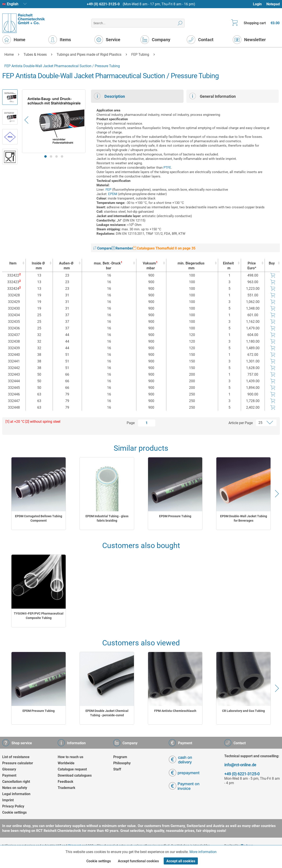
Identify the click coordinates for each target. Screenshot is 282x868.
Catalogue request (72, 769)
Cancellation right (16, 782)
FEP (108, 190)
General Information (212, 96)
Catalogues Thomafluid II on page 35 (164, 248)
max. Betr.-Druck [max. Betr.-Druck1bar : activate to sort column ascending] (108, 266)
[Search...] (138, 23)
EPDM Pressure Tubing (175, 516)
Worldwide (66, 763)
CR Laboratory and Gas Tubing (243, 711)
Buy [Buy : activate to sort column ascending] (272, 263)
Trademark (67, 788)
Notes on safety (15, 788)
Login (257, 4)
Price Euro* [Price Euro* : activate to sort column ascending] (252, 266)
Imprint (8, 800)
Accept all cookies (181, 861)
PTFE (167, 168)
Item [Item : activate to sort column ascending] (13, 263)
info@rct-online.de (240, 765)
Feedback (66, 782)
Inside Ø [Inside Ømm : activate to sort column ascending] (38, 266)
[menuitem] (259, 4)
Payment (9, 775)
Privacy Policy (13, 806)
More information (203, 852)
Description (109, 96)
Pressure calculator (18, 763)
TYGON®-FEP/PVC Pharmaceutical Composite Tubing (39, 616)
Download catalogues (75, 775)
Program (120, 757)
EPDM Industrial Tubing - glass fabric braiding (107, 518)
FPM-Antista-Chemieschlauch (175, 711)
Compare (102, 248)
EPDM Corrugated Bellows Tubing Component (39, 518)
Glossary (9, 769)
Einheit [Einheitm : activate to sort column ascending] (228, 266)
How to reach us (70, 757)
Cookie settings (14, 812)
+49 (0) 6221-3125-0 (103, 4)
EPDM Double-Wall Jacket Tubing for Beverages (244, 518)
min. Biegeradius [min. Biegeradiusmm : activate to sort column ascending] (191, 266)
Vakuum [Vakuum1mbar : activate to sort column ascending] (150, 266)
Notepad (273, 4)
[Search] (180, 23)
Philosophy (122, 763)
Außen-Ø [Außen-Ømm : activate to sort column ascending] (66, 266)
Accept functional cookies (138, 861)
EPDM (113, 194)
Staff (117, 769)
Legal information (16, 794)
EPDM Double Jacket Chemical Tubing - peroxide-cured (107, 713)
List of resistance (16, 757)
